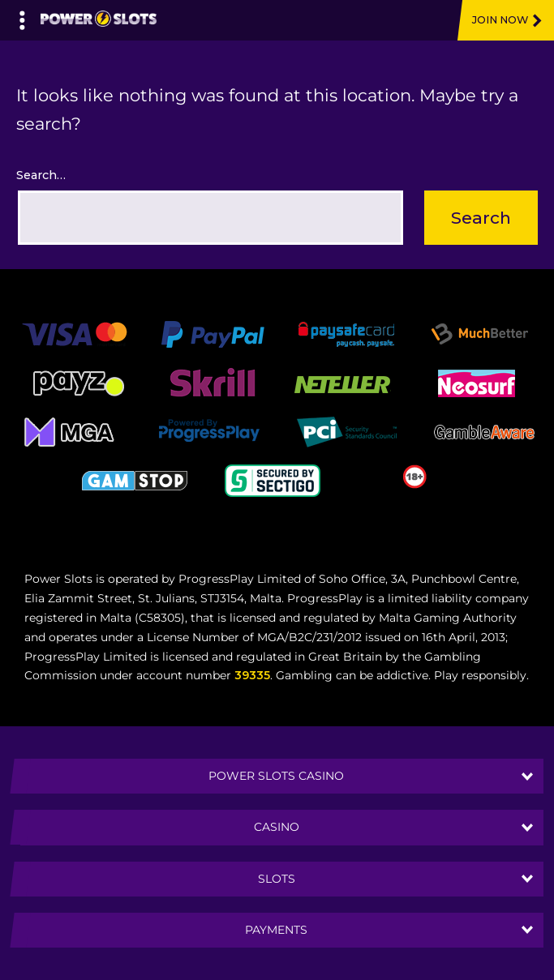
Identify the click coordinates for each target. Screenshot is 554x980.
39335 (252, 675)
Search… (41, 175)
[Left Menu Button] (22, 16)
